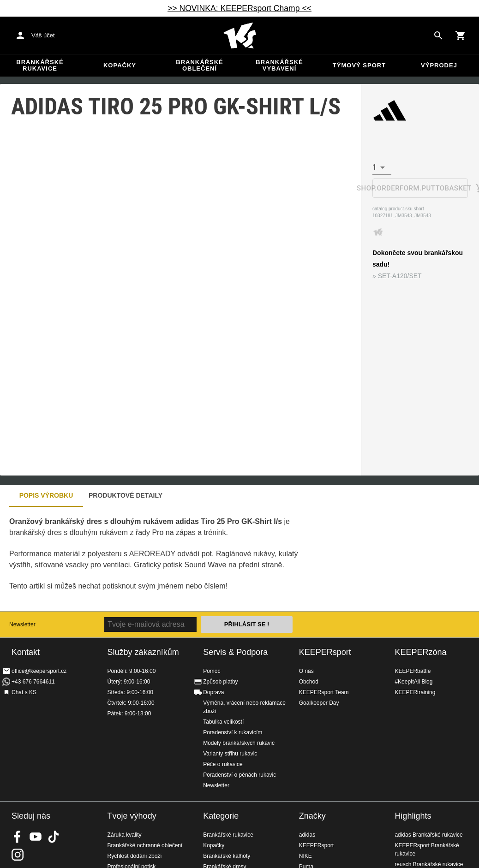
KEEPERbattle (413, 671)
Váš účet (43, 35)
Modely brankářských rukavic (239, 743)
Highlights (413, 816)
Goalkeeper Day (319, 703)
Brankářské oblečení (199, 65)
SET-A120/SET (400, 276)
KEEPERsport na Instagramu (18, 855)
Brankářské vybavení (279, 65)
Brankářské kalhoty (227, 856)
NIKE (305, 856)
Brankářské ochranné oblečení (145, 845)
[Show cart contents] (461, 36)
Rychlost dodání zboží (135, 856)
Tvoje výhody (132, 816)
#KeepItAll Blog (413, 682)
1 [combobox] (374, 167)
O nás (306, 671)
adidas (307, 835)
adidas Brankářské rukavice (428, 835)
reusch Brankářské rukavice (429, 864)
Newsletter (22, 624)
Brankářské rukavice (40, 65)
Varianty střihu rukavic (230, 754)
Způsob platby (220, 682)
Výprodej (439, 65)
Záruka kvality (125, 835)
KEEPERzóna (420, 652)
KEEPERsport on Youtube (36, 837)
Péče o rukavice (223, 764)
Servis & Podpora (235, 652)
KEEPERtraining (415, 692)
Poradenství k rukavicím (233, 732)
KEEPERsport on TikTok (54, 837)
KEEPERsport (325, 652)
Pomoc (212, 671)
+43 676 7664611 (33, 682)
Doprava (213, 692)
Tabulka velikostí (223, 722)
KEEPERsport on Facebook (18, 837)
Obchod (309, 682)
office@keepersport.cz (39, 671)
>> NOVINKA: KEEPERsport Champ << (239, 8)
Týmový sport (359, 65)
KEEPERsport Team (324, 692)
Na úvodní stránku (239, 36)
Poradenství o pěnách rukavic (239, 775)
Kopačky (120, 65)
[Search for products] (438, 36)
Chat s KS (24, 692)
